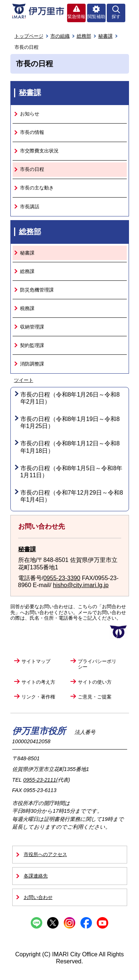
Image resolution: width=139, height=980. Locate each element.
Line (37, 923)
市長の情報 (32, 132)
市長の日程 (32, 169)
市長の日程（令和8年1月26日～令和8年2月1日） (70, 398)
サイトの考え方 (38, 682)
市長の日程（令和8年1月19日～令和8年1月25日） (70, 422)
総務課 (27, 271)
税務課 (27, 308)
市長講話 (30, 207)
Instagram (69, 923)
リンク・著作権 (38, 697)
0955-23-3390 (62, 578)
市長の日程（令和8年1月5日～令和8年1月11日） (72, 472)
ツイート (24, 380)
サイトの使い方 (95, 682)
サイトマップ (36, 661)
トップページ (29, 36)
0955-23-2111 (39, 780)
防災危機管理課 (37, 290)
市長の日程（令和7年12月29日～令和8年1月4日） (72, 496)
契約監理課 (32, 345)
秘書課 (105, 36)
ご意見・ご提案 (95, 697)
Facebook (86, 923)
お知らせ (30, 114)
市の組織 (60, 36)
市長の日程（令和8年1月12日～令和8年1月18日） (70, 447)
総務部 (84, 36)
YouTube (102, 923)
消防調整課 (32, 364)
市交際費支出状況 (39, 151)
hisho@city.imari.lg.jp (81, 585)
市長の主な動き (37, 188)
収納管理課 (32, 327)
